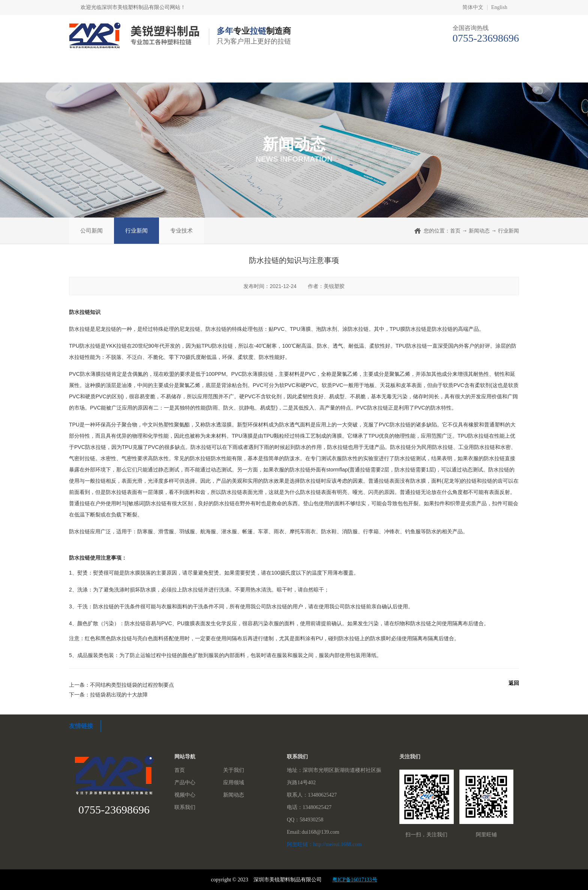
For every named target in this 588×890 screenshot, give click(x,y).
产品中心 (230, 71)
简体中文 (473, 8)
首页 (98, 71)
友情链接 (81, 726)
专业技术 (181, 230)
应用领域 (294, 71)
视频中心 (358, 71)
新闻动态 (423, 71)
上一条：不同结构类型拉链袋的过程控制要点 (121, 685)
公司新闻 (91, 230)
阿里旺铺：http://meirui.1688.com (324, 844)
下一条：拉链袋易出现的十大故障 (108, 695)
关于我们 (165, 71)
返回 (514, 683)
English (499, 8)
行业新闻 (136, 230)
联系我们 (487, 71)
